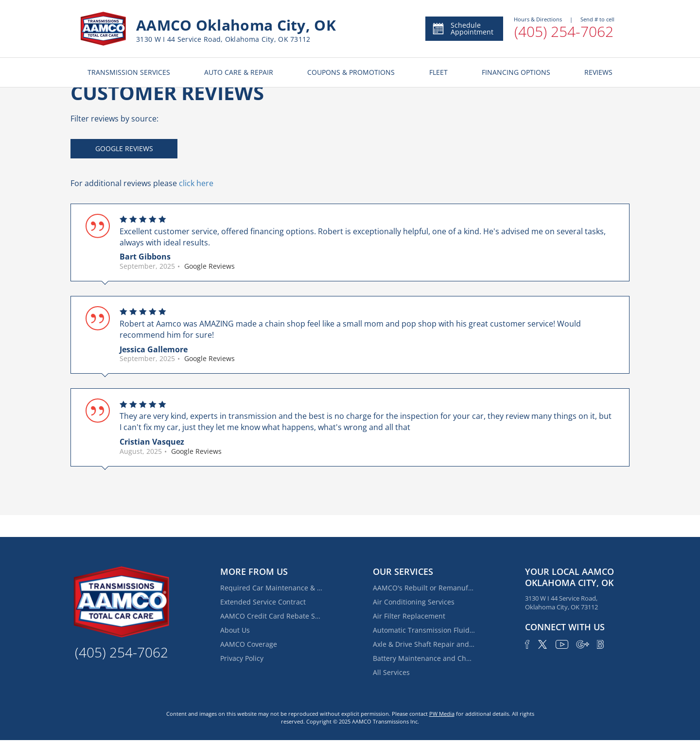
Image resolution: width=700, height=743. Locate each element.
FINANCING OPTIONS (516, 72)
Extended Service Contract (263, 602)
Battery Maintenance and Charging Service (424, 658)
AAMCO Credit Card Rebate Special (271, 616)
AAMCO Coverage (249, 644)
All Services (391, 672)
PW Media (442, 714)
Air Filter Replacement (409, 616)
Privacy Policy (242, 658)
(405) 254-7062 (564, 31)
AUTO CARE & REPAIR (239, 72)
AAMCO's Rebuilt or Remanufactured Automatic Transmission (424, 588)
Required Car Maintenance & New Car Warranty (271, 588)
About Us (235, 630)
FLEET (438, 72)
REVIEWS (598, 72)
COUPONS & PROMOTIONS (351, 72)
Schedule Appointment (463, 28)
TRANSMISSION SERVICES (129, 72)
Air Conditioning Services (414, 602)
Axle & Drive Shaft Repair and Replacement (424, 644)
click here (196, 183)
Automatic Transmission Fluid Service (424, 630)
